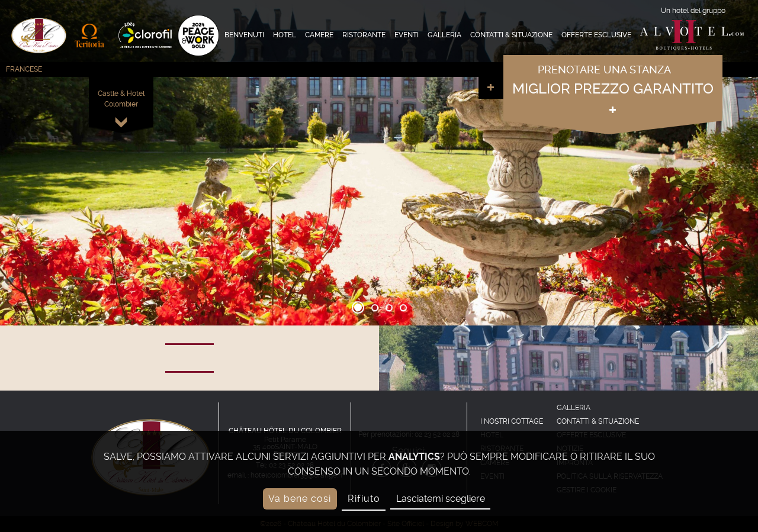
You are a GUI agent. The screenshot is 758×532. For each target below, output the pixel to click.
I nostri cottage (512, 421)
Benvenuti (244, 35)
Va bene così (300, 499)
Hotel (285, 35)
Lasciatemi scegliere (441, 499)
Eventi (407, 35)
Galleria (444, 35)
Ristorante (364, 35)
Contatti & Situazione (511, 35)
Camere (319, 35)
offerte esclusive (596, 35)
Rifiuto (364, 499)
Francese (24, 69)
